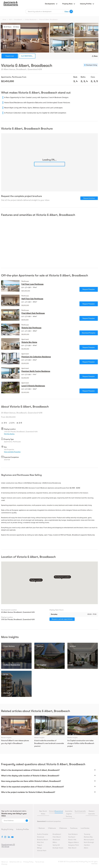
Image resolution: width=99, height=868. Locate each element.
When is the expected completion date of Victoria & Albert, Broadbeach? (32, 787)
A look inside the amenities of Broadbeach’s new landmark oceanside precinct (49, 743)
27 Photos (8, 27)
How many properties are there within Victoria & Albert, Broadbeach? (31, 781)
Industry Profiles (23, 829)
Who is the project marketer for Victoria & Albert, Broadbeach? (28, 792)
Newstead (41, 837)
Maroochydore (89, 840)
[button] (49, 771)
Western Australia (92, 812)
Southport (72, 837)
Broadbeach (18, 20)
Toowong (87, 834)
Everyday (54, 614)
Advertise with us (16, 862)
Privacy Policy (28, 862)
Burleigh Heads (58, 848)
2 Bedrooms (52, 828)
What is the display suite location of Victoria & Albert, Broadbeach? (30, 776)
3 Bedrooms (63, 828)
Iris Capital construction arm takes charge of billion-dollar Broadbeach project (81, 743)
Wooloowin (56, 840)
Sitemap (4, 864)
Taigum (40, 845)
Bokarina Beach (43, 840)
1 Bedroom (41, 828)
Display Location (36, 580)
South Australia (80, 811)
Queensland (59, 811)
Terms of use (40, 862)
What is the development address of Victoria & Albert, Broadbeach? (30, 770)
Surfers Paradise (43, 834)
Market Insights (6, 738)
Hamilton (87, 845)
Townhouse (74, 828)
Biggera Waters (74, 842)
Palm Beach (57, 837)
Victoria (52, 811)
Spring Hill (56, 845)
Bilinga (39, 848)
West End (40, 842)
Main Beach (72, 848)
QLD (10, 20)
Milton (55, 842)
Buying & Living (7, 829)
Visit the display (9, 434)
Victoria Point (42, 851)
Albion (86, 848)
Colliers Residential (31, 20)
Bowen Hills (72, 840)
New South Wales (43, 812)
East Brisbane (73, 834)
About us (5, 862)
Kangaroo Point (74, 845)
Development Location (62, 577)
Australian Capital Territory (69, 814)
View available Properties (12, 452)
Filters (67, 12)
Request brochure (89, 198)
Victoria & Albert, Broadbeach (48, 20)
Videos (16, 27)
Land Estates (85, 828)
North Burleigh (89, 842)
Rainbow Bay (88, 837)
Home (4, 20)
